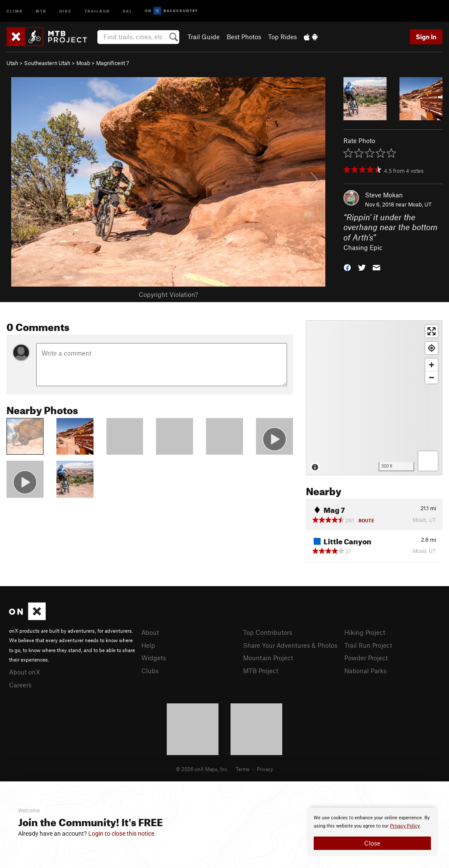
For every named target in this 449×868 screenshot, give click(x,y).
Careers (20, 685)
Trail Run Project (368, 645)
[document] (372, 832)
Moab (83, 63)
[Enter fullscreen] (432, 331)
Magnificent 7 (113, 63)
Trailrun (97, 11)
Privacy (265, 769)
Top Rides (282, 37)
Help (148, 645)
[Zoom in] (432, 365)
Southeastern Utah (47, 63)
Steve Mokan (384, 195)
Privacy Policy (405, 826)
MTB (41, 11)
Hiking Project (365, 632)
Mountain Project (268, 658)
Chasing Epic (363, 247)
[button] (347, 267)
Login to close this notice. (122, 834)
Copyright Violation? (168, 294)
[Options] (428, 461)
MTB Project (261, 671)
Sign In (426, 37)
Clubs (150, 671)
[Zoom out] (432, 377)
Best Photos (244, 37)
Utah (12, 63)
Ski (127, 11)
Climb (15, 11)
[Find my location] (432, 348)
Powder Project (366, 658)
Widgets (154, 658)
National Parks (365, 671)
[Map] (374, 398)
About (150, 632)
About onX (25, 672)
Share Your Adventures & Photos (290, 645)
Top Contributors (268, 632)
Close (372, 843)
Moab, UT (420, 204)
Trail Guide (204, 37)
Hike (65, 11)
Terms (243, 769)
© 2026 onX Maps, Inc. (202, 769)
